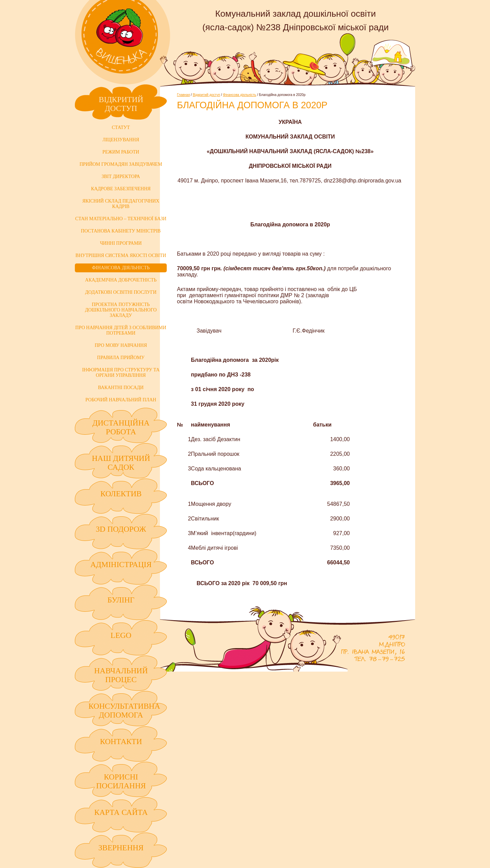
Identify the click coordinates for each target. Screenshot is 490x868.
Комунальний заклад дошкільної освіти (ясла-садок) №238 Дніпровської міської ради (122, 42)
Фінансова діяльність (240, 95)
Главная (183, 95)
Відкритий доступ (206, 95)
